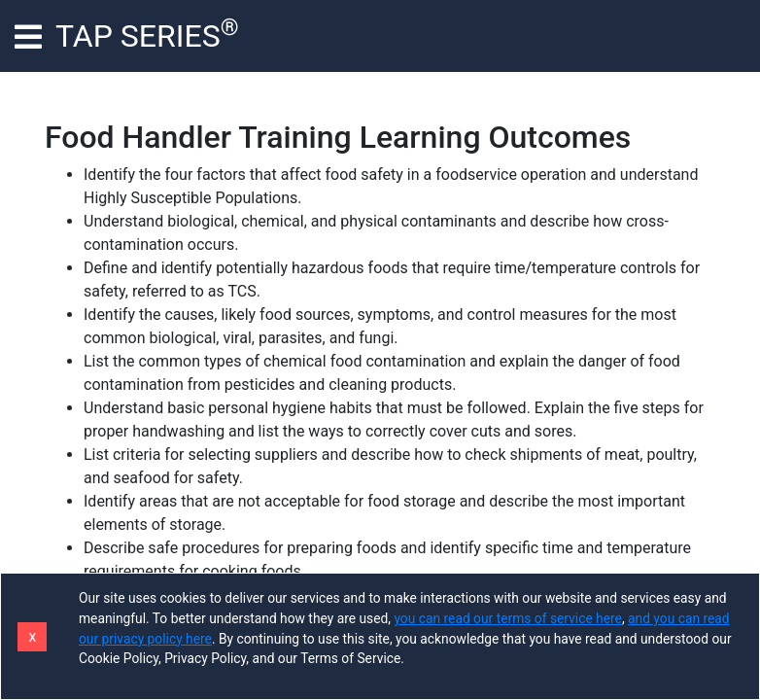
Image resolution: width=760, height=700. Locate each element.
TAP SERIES (147, 34)
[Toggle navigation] (28, 36)
